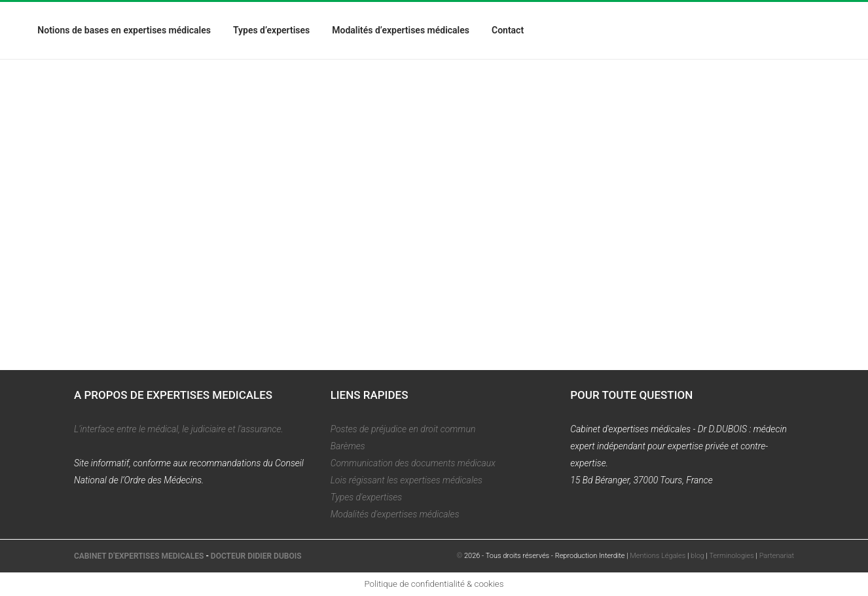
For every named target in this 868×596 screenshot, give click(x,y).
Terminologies (732, 556)
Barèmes (348, 446)
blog (697, 556)
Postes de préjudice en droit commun (403, 429)
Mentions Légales (658, 556)
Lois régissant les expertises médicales (407, 480)
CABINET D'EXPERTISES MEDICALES (139, 556)
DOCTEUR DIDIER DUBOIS (256, 556)
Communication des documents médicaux (413, 463)
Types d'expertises (367, 497)
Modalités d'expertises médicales (395, 514)
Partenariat (777, 556)
